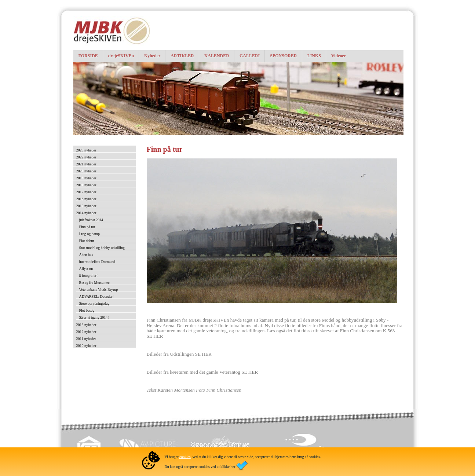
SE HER (155, 336)
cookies (185, 457)
